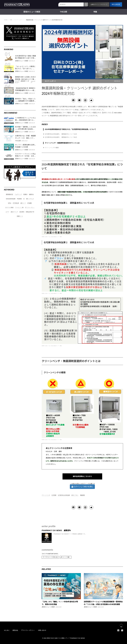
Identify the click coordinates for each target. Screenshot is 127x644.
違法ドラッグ (14, 212)
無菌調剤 (82, 495)
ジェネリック (18, 194)
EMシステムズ (30, 199)
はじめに (7, 630)
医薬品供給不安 (30, 212)
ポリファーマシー (30, 208)
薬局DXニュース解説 (32, 12)
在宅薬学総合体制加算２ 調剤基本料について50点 (61, 137)
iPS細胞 (30, 203)
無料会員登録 (116, 4)
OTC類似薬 (16, 203)
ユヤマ (7, 212)
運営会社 (15, 630)
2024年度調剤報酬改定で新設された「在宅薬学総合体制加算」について (70, 129)
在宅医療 (54, 495)
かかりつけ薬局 (9, 208)
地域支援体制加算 (11, 199)
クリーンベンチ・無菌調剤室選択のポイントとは (62, 143)
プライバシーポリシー (28, 630)
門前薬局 (19, 199)
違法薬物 (22, 212)
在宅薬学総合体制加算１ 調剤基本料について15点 (61, 134)
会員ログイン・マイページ (99, 4)
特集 (95, 12)
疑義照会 (31, 194)
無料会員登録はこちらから (82, 476)
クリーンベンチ (46, 495)
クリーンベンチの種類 (52, 148)
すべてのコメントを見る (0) (50, 557)
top (121, 627)
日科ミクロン (75, 495)
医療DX (25, 194)
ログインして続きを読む (82, 487)
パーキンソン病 (19, 208)
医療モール (20, 216)
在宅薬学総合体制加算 (64, 495)
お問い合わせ (42, 630)
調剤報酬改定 (10, 194)
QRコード (23, 203)
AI (24, 199)
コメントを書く (66, 557)
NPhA (10, 203)
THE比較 (63, 12)
